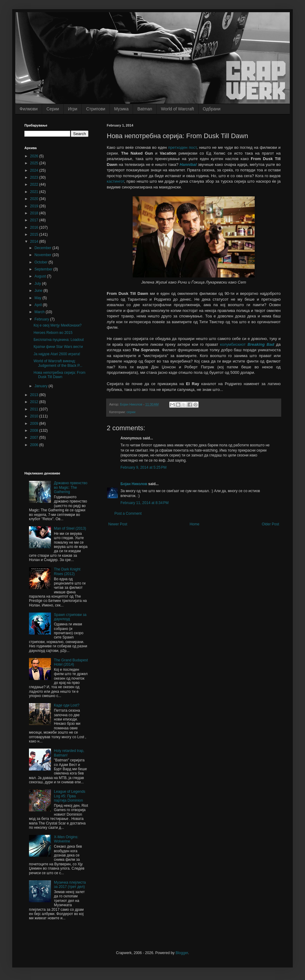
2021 (35, 192)
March (40, 312)
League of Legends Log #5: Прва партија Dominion (70, 796)
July (38, 284)
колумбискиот (247, 344)
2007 (35, 438)
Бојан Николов (134, 484)
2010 (35, 416)
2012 (35, 402)
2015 (35, 234)
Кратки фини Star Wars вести (58, 347)
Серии (53, 109)
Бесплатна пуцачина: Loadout (59, 340)
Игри (73, 109)
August (41, 276)
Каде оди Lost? (67, 705)
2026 (35, 156)
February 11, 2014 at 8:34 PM (145, 503)
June (39, 291)
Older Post (270, 524)
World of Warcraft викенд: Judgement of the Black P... (58, 363)
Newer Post (118, 524)
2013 (35, 395)
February (42, 319)
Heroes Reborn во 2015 (53, 333)
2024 (35, 170)
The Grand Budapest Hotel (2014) (71, 662)
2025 (35, 163)
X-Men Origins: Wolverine (66, 839)
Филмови (29, 109)
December (43, 248)
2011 (35, 409)
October (41, 262)
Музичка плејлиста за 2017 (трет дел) (70, 885)
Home (195, 524)
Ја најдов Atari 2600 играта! (57, 354)
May (38, 298)
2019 (35, 206)
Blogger (182, 953)
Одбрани (212, 109)
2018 (35, 213)
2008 (35, 431)
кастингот (115, 181)
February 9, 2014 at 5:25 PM (144, 467)
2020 (35, 199)
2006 (35, 445)
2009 (35, 424)
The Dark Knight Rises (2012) (67, 571)
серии (131, 412)
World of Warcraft (178, 109)
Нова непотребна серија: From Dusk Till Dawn (59, 375)
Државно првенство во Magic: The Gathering (71, 487)
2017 (35, 220)
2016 (35, 227)
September (44, 269)
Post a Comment (128, 513)
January (41, 386)
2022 (35, 184)
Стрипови (96, 109)
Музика (121, 109)
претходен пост (182, 147)
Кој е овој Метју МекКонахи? (58, 325)
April (39, 305)
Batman (145, 109)
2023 (35, 177)
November (43, 255)
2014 (35, 241)
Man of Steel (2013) (70, 528)
